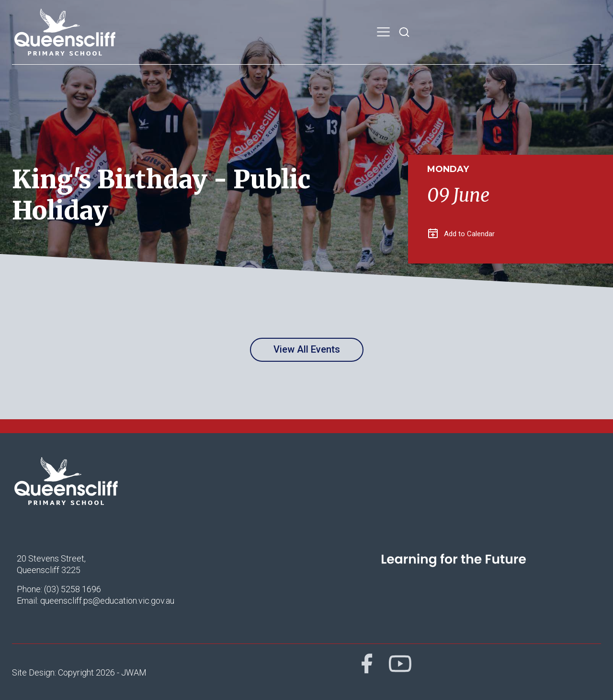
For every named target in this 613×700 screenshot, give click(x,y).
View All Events (307, 349)
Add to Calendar (461, 234)
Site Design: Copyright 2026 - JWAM (79, 672)
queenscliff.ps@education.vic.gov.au (107, 601)
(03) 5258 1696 (73, 589)
